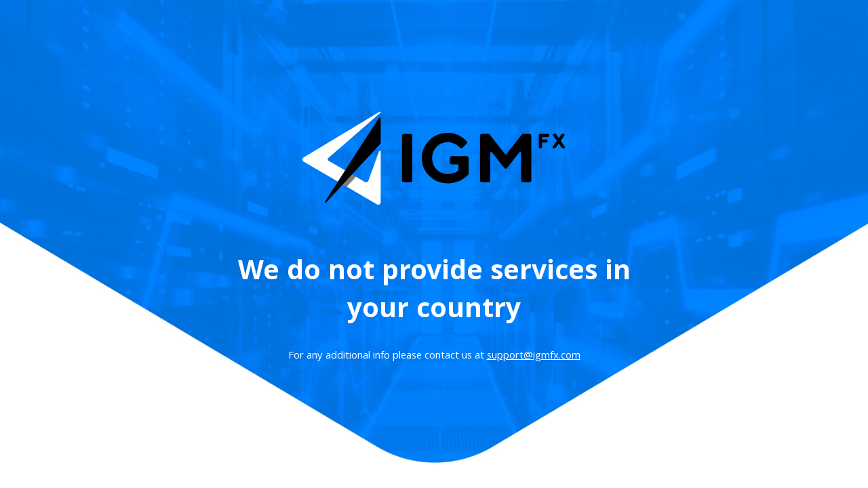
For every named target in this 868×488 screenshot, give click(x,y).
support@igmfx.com (534, 357)
